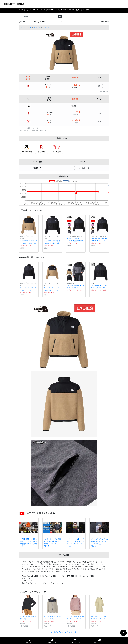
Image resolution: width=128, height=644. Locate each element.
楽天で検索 (42, 152)
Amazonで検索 (27, 152)
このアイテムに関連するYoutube (40, 513)
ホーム (23, 27)
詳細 (100, 86)
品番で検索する (64, 138)
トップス (37, 27)
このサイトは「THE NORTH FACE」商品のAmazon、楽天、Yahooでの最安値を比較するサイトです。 (55, 10)
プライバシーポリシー (73, 632)
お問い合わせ (59, 632)
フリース (46, 27)
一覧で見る (39, 211)
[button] (26, 51)
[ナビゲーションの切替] (122, 4)
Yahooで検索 (57, 152)
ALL (30, 27)
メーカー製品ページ (83, 168)
